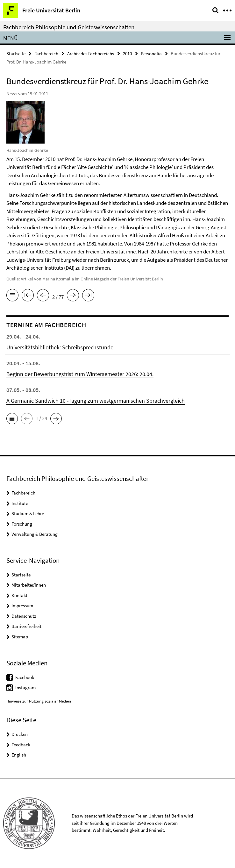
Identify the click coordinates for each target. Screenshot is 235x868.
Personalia (151, 54)
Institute (20, 503)
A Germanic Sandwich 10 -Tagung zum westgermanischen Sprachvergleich (96, 401)
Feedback (21, 745)
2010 (127, 54)
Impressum (22, 606)
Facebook (25, 677)
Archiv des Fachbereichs (91, 54)
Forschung (22, 524)
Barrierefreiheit (26, 626)
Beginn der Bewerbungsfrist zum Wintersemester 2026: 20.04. (80, 374)
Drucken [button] (20, 734)
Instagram (25, 687)
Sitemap (20, 637)
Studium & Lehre (28, 513)
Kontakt (19, 595)
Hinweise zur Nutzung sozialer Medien (39, 701)
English (19, 755)
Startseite (16, 54)
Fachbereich (46, 54)
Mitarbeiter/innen (29, 585)
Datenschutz (24, 616)
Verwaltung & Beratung (35, 534)
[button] (12, 419)
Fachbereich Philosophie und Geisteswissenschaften (69, 27)
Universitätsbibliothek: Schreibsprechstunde (60, 347)
